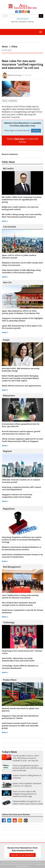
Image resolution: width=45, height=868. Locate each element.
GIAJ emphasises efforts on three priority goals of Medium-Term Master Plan (21, 312)
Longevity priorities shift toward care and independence (21, 488)
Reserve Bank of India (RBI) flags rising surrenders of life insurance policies (21, 271)
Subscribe (15, 22)
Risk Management (12, 567)
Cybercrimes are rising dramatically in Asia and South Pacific (18, 659)
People (6, 340)
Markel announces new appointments (21, 386)
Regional (7, 451)
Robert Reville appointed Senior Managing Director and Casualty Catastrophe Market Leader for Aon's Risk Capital (20, 378)
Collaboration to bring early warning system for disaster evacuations (20, 596)
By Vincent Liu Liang (15, 75)
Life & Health (10, 227)
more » (5, 221)
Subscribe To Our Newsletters (23, 855)
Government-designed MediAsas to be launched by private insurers (22, 548)
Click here (19, 139)
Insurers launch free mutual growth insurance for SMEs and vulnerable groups (20, 726)
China (5, 101)
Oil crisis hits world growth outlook (20, 208)
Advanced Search (23, 19)
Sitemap (31, 22)
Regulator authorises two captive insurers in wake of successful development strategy (22, 540)
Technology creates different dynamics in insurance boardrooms (20, 667)
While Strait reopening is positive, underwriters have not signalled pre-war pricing (22, 200)
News (5, 46)
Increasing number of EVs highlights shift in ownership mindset (23, 319)
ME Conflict (8, 169)
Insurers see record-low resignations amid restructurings (17, 496)
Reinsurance (9, 396)
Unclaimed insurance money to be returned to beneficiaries (22, 556)
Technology (9, 622)
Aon (21, 433)
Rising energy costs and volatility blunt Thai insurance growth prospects (22, 216)
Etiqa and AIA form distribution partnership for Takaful (20, 717)
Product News (10, 680)
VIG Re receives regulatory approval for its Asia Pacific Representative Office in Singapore (22, 440)
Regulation (13, 101)
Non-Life (7, 282)
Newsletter (23, 22)
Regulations (9, 509)
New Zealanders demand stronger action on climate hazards (19, 604)
